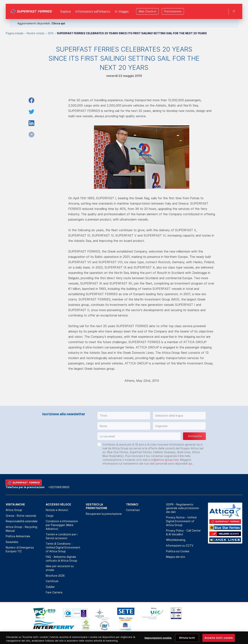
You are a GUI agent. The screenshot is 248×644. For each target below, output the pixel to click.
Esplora (66, 8)
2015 (51, 33)
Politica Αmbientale (18, 536)
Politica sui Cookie (178, 551)
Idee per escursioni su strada (60, 568)
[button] (124, 416)
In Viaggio (122, 8)
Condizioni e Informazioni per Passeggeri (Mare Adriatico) (62, 525)
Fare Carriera (54, 592)
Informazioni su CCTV (180, 546)
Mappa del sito (176, 557)
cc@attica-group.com (165, 460)
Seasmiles (12, 542)
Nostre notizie (36, 33)
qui (190, 463)
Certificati (52, 581)
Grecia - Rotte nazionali (21, 516)
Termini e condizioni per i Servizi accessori (62, 536)
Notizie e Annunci (57, 510)
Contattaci (133, 510)
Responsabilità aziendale (22, 521)
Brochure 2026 (55, 576)
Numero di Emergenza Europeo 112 (20, 549)
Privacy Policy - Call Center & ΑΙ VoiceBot (183, 532)
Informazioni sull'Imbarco (93, 8)
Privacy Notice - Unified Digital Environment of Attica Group (181, 521)
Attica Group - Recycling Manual (21, 529)
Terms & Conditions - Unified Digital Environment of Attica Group (63, 547)
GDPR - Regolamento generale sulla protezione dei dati (182, 508)
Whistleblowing (176, 540)
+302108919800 (59, 487)
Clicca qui (58, 20)
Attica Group (14, 510)
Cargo (50, 516)
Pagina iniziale (15, 33)
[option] (39, 613)
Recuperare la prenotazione (104, 514)
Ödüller (50, 587)
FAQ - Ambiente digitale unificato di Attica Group (61, 559)
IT (234, 8)
